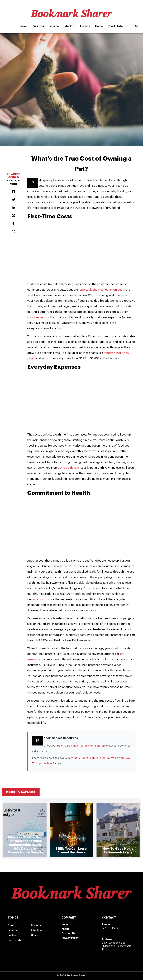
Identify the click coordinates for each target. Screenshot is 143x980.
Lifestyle (69, 26)
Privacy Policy (70, 938)
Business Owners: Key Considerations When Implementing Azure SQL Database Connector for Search (25, 845)
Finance (54, 26)
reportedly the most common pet (101, 290)
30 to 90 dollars (68, 468)
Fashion (85, 26)
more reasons (41, 317)
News (24, 26)
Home (99, 26)
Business (38, 26)
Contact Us (68, 934)
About (65, 929)
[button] (137, 26)
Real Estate (115, 26)
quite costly (39, 599)
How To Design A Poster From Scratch (81, 746)
